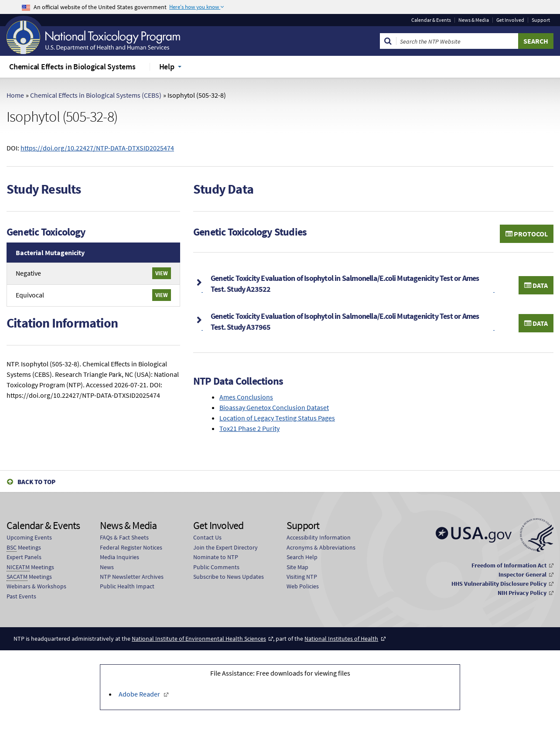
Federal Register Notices (131, 547)
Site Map (297, 567)
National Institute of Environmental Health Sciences (199, 639)
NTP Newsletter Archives (132, 577)
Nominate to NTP (216, 557)
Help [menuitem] (167, 67)
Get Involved (510, 20)
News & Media (474, 20)
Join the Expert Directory (225, 547)
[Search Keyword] (457, 41)
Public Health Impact (127, 586)
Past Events (21, 596)
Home (15, 95)
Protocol (527, 234)
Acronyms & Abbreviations (321, 547)
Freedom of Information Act (509, 565)
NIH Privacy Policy (522, 593)
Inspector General (522, 574)
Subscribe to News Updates (229, 577)
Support (541, 20)
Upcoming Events (29, 537)
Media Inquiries (120, 557)
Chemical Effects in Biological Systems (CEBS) (96, 95)
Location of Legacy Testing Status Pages (277, 418)
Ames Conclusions (246, 397)
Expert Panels (24, 557)
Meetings (24, 548)
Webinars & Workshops (36, 586)
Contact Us (207, 537)
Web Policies (303, 586)
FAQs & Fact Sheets (124, 537)
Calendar (431, 20)
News (107, 567)
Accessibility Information (319, 537)
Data (536, 285)
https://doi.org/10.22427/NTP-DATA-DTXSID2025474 (97, 148)
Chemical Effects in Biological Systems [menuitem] (72, 67)
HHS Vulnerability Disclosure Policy (499, 584)
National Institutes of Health (341, 639)
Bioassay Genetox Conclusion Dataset (274, 407)
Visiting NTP (302, 577)
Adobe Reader (140, 694)
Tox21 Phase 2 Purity (249, 428)
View (162, 273)
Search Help (302, 557)
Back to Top (36, 482)
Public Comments (216, 567)
